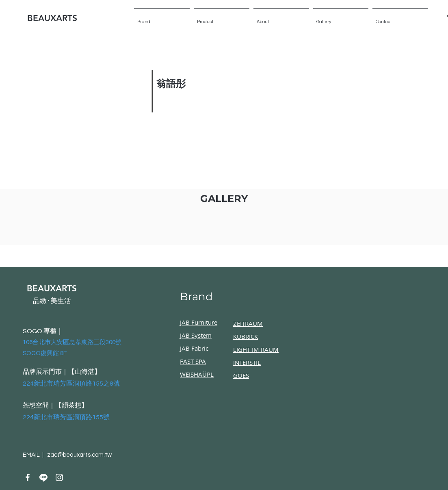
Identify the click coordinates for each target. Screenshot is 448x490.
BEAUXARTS (52, 18)
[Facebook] (28, 477)
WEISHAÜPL (197, 374)
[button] (341, 18)
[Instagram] (59, 477)
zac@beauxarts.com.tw (79, 455)
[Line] (43, 477)
